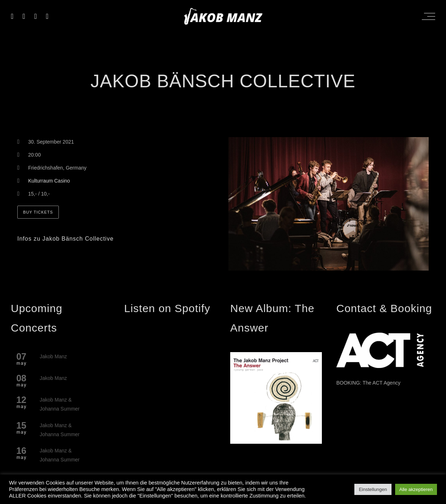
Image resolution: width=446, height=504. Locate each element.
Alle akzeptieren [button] (416, 489)
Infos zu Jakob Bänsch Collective (65, 239)
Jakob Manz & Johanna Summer (60, 404)
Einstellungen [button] (373, 489)
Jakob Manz (53, 356)
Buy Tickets (38, 212)
